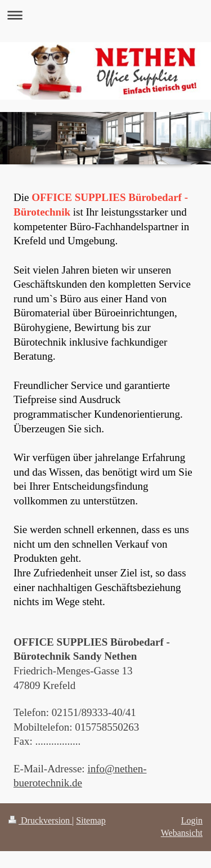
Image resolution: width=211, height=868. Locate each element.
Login (192, 820)
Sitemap (91, 820)
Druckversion (40, 820)
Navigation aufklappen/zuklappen (105, 15)
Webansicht (182, 833)
